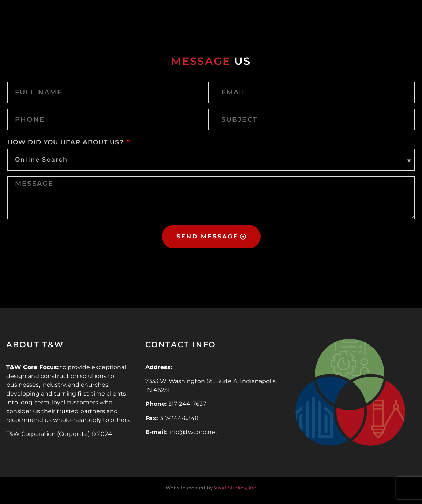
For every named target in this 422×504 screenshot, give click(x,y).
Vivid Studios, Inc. (236, 488)
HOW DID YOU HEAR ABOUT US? (67, 142)
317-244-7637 (187, 404)
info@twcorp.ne (192, 432)
